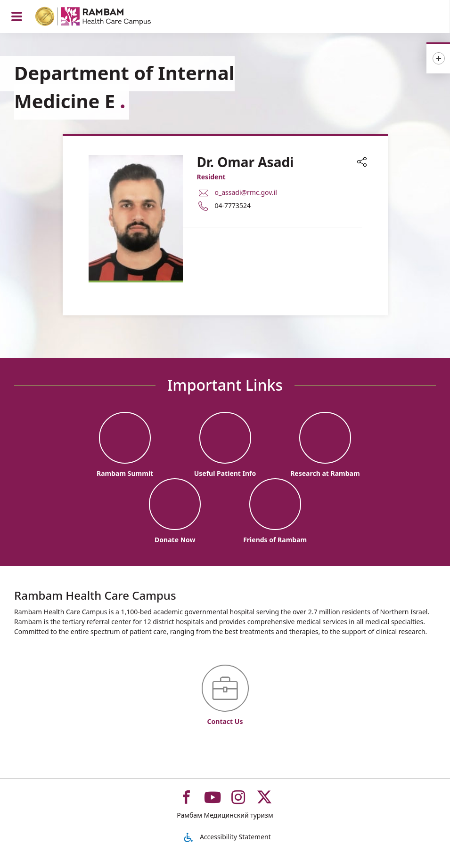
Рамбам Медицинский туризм (225, 815)
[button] (362, 163)
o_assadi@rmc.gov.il (246, 192)
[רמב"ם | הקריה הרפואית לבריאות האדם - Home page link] (105, 18)
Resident (211, 177)
